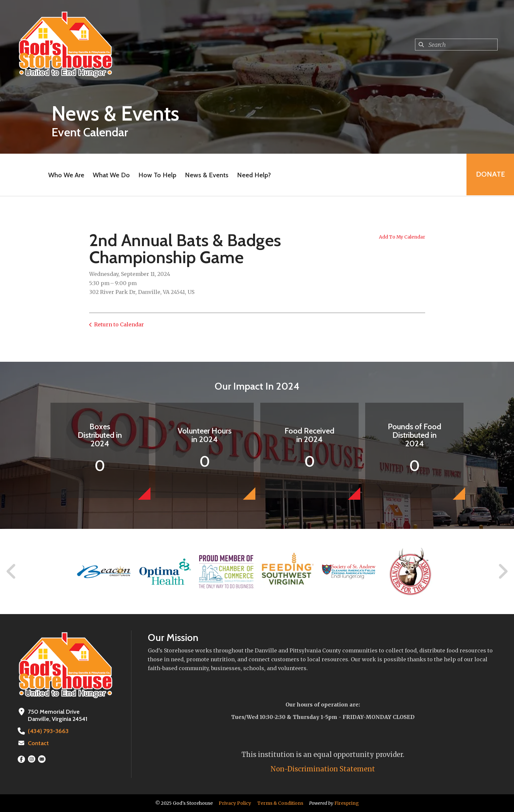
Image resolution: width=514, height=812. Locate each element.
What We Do (111, 175)
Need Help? (254, 175)
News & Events (206, 175)
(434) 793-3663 (47, 731)
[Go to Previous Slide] (11, 571)
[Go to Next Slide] (503, 571)
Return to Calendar (119, 324)
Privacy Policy (235, 803)
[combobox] (456, 45)
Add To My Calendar (402, 237)
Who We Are (66, 175)
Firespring (347, 803)
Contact (38, 743)
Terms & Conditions (280, 803)
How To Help (157, 175)
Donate (490, 175)
